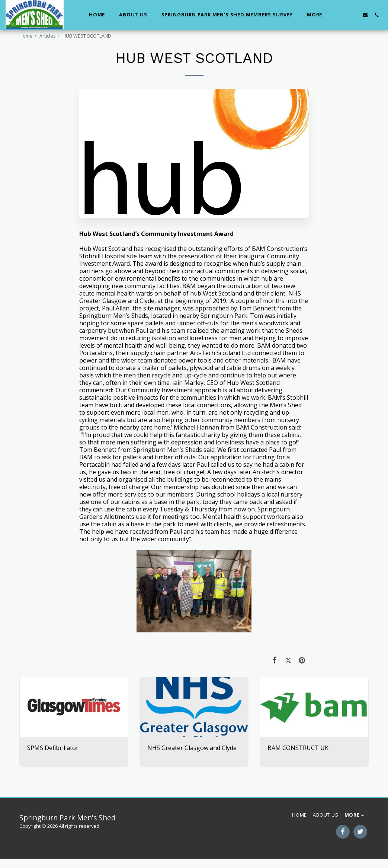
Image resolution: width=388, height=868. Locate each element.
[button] (342, 15)
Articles (48, 36)
